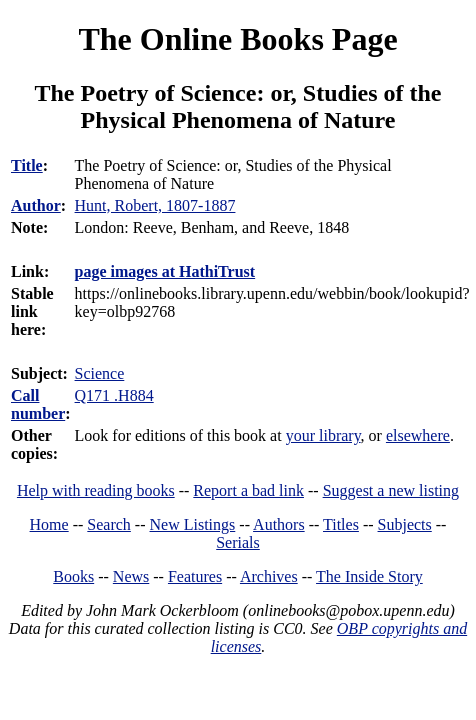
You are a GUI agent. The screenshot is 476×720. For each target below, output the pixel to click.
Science (100, 373)
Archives (269, 576)
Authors (279, 524)
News (131, 576)
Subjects (405, 524)
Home (49, 524)
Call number (38, 404)
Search (109, 524)
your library (323, 435)
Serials (238, 542)
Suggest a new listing (391, 490)
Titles (341, 524)
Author (36, 205)
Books (73, 576)
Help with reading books (96, 490)
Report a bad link (248, 490)
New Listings (193, 524)
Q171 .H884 (114, 395)
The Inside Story (369, 576)
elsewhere (418, 435)
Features (195, 576)
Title (27, 165)
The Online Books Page (237, 39)
